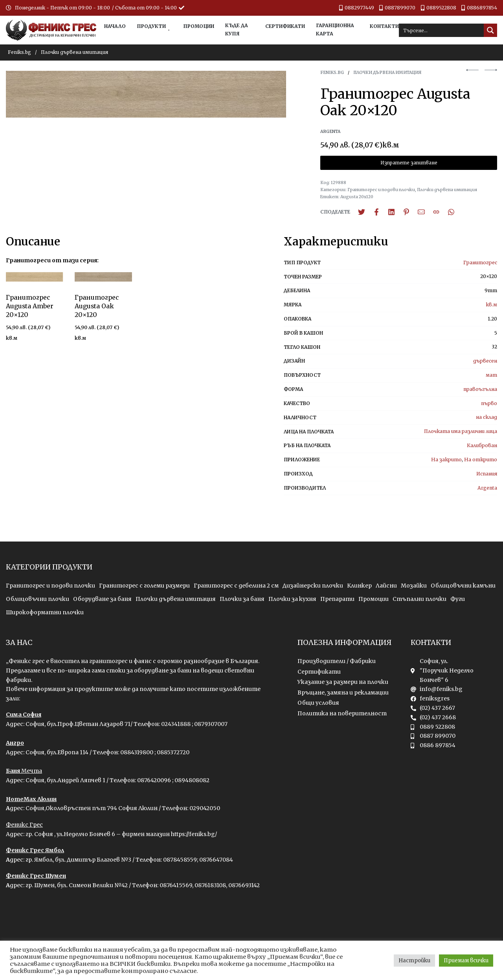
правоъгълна (480, 389)
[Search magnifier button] (490, 30)
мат (491, 375)
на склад (486, 417)
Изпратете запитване (409, 163)
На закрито (446, 460)
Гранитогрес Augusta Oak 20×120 (97, 307)
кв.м (491, 305)
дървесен (485, 361)
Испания (487, 474)
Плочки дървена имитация (74, 52)
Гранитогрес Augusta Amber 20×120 (30, 306)
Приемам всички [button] (466, 961)
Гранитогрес (480, 262)
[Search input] (442, 30)
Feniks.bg (19, 52)
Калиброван (482, 445)
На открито (481, 460)
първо (489, 403)
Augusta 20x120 (357, 197)
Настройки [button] (414, 961)
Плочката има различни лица (461, 431)
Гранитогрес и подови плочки (381, 190)
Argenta (487, 488)
